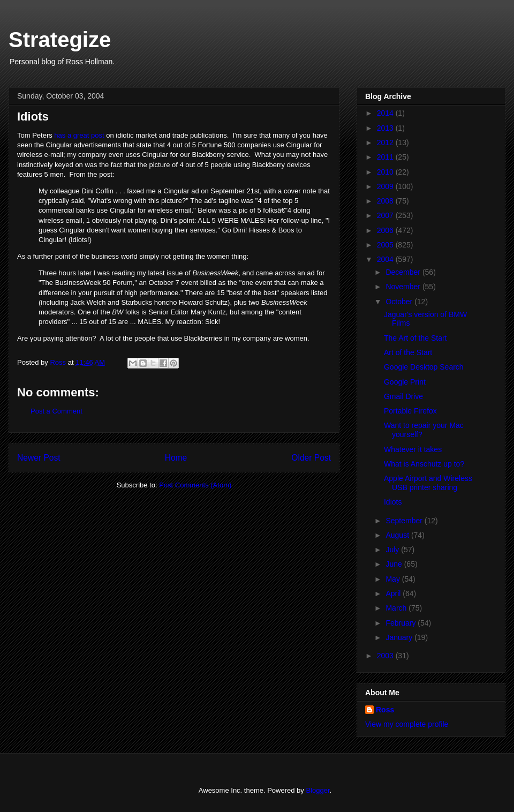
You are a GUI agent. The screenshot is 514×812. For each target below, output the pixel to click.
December (404, 272)
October (400, 302)
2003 (386, 656)
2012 (386, 142)
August (398, 535)
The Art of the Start (415, 338)
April (394, 593)
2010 (386, 172)
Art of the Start (408, 352)
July (393, 550)
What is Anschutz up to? (424, 464)
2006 (386, 230)
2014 (386, 113)
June (395, 564)
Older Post (311, 458)
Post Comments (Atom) (195, 485)
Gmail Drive (403, 396)
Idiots (393, 502)
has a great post (79, 135)
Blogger (318, 790)
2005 (386, 245)
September (405, 521)
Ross (385, 710)
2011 (386, 157)
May (394, 579)
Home (176, 458)
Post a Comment (56, 411)
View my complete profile (407, 724)
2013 (386, 128)
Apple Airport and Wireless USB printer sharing (428, 483)
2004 (386, 259)
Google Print (405, 382)
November (404, 287)
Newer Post (39, 458)
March (397, 608)
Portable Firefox (410, 411)
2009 (386, 186)
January (400, 637)
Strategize (60, 40)
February (402, 623)
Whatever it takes (413, 449)
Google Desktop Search (424, 367)
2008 (386, 201)
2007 (386, 215)
